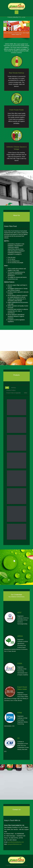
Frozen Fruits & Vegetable (14, 393)
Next (28, 25)
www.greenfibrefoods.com (14, 844)
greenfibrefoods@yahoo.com (16, 842)
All (7, 388)
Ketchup (13, 388)
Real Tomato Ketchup (17, 73)
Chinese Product (11, 390)
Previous (5, 25)
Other (26, 393)
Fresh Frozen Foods (16, 110)
